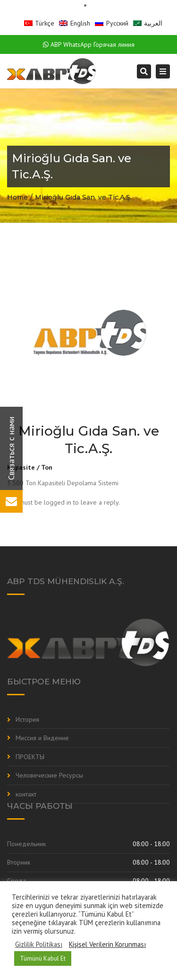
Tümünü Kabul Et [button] (43, 958)
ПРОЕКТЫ (30, 757)
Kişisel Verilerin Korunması (107, 945)
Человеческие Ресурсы (49, 775)
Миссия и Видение (42, 738)
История (27, 719)
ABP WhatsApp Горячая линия (89, 44)
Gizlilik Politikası (39, 945)
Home (17, 197)
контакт (26, 794)
